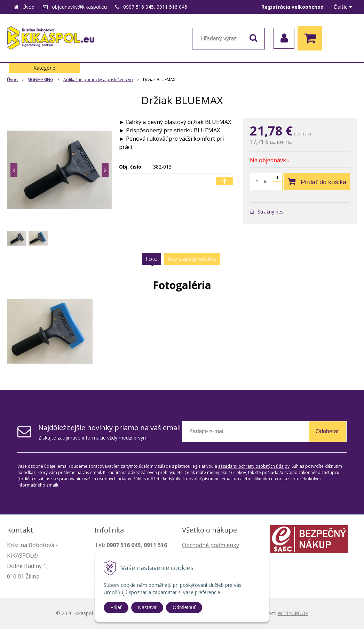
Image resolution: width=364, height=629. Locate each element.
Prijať (116, 607)
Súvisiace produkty (192, 259)
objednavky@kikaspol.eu (79, 7)
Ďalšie (343, 7)
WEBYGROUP (293, 613)
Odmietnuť (184, 607)
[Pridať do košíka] (317, 181)
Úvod (29, 7)
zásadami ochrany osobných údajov (254, 466)
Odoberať (327, 431)
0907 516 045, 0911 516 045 (155, 7)
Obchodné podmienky (211, 545)
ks (266, 182)
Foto (152, 259)
